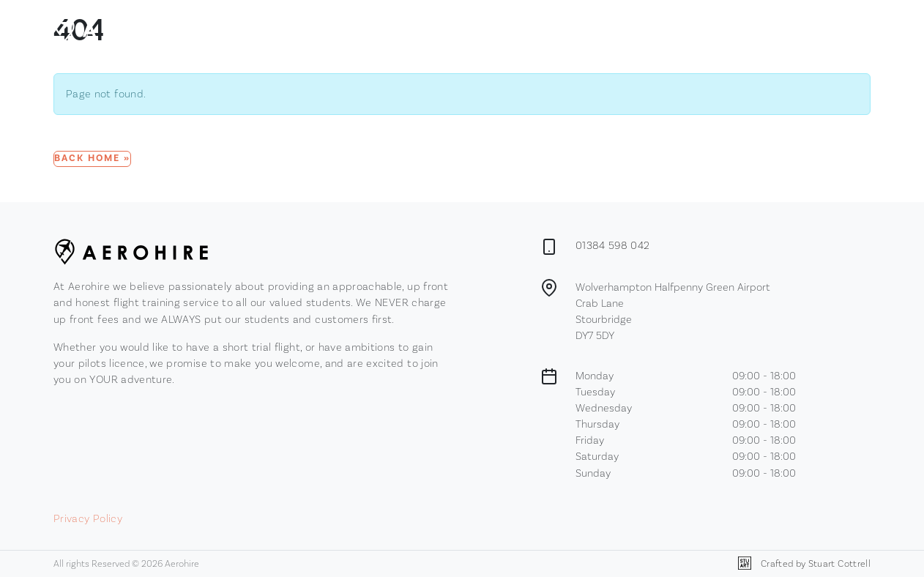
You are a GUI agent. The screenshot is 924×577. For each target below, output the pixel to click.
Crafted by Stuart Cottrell (804, 563)
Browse (456, 29)
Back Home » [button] (92, 158)
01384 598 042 (613, 245)
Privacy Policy (88, 518)
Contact (588, 28)
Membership (525, 28)
